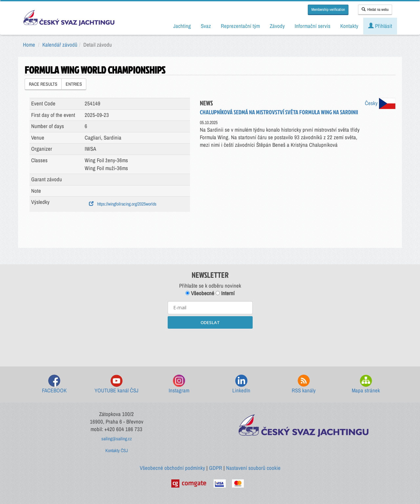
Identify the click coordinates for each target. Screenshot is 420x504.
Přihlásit (380, 26)
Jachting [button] (182, 26)
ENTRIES (74, 84)
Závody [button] (277, 26)
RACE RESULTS (43, 84)
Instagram (179, 384)
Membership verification (328, 10)
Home (29, 45)
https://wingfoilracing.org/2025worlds (123, 204)
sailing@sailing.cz (117, 439)
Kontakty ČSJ (117, 450)
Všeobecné (200, 293)
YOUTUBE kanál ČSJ (116, 384)
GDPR (216, 468)
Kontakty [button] (349, 26)
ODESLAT (210, 322)
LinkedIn (241, 384)
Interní (225, 293)
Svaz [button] (206, 26)
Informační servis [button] (313, 26)
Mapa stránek (366, 384)
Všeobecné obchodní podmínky (172, 468)
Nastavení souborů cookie (253, 468)
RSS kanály (304, 384)
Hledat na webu (375, 10)
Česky (380, 103)
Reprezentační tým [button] (240, 26)
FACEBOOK (54, 384)
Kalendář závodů (60, 45)
